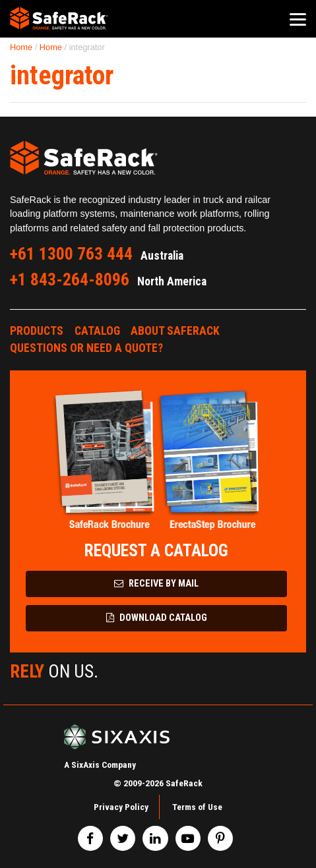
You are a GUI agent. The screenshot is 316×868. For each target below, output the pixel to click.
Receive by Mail (156, 584)
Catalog (97, 331)
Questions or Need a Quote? (86, 348)
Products (37, 331)
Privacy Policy (121, 807)
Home (21, 47)
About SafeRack (175, 331)
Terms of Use (197, 807)
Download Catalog (157, 618)
